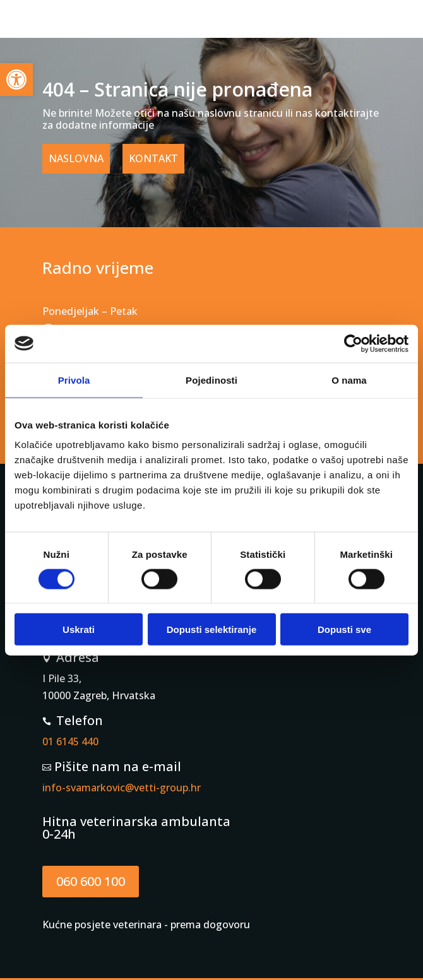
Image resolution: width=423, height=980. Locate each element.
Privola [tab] (74, 380)
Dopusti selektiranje (212, 629)
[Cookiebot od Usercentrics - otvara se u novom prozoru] (353, 343)
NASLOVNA (76, 158)
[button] (16, 80)
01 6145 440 (70, 741)
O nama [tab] (349, 380)
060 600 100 (91, 881)
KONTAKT (153, 158)
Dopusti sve (344, 629)
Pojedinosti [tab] (211, 380)
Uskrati (79, 629)
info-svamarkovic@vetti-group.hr (122, 788)
